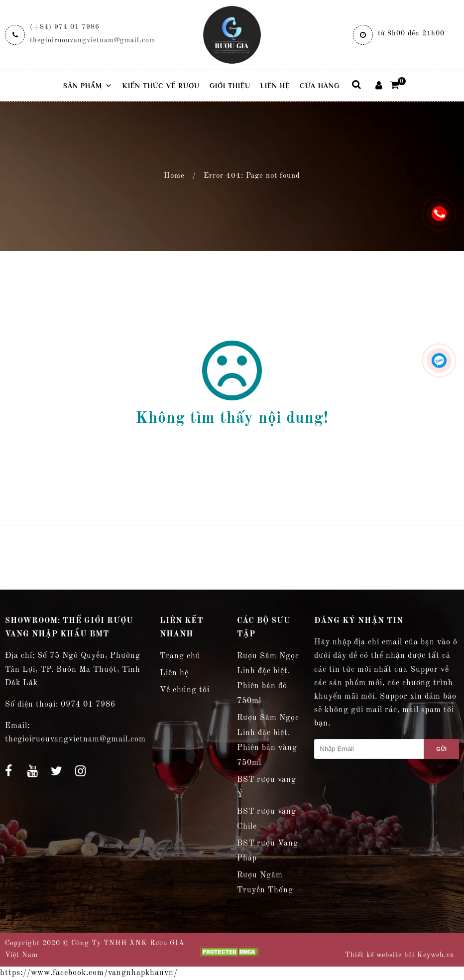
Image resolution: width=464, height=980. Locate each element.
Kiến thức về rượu (161, 86)
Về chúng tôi (185, 690)
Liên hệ (275, 86)
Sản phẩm (88, 86)
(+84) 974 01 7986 (65, 27)
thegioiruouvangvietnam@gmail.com (93, 40)
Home (174, 176)
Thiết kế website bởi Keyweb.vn (400, 955)
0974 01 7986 (88, 705)
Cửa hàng (320, 86)
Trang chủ (180, 656)
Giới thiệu (230, 86)
